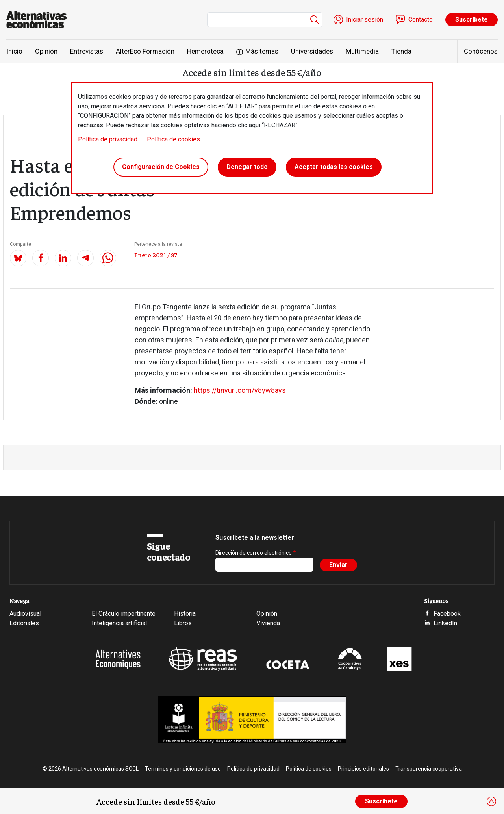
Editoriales (24, 623)
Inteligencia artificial (119, 623)
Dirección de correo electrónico (254, 553)
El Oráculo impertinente (124, 614)
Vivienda (268, 623)
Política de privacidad (108, 139)
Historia (185, 614)
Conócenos (481, 51)
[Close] (491, 801)
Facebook (447, 614)
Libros (183, 623)
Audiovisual (25, 614)
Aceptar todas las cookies (334, 167)
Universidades (312, 51)
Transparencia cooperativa (429, 769)
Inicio (14, 51)
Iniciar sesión (365, 20)
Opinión (46, 51)
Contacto (421, 20)
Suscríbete (472, 20)
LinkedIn (445, 623)
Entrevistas (87, 51)
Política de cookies (173, 139)
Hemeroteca (205, 51)
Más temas (262, 51)
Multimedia (362, 51)
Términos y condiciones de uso (183, 769)
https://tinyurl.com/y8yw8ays (240, 390)
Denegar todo (247, 167)
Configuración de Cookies (161, 167)
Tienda (401, 51)
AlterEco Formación (145, 51)
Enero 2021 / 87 (156, 255)
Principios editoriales (363, 769)
